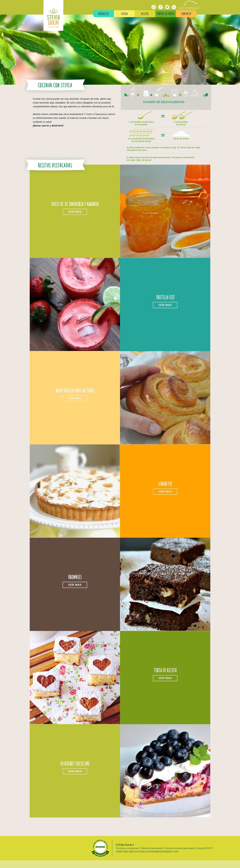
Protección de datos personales (179, 848)
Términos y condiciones (127, 848)
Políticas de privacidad (151, 848)
